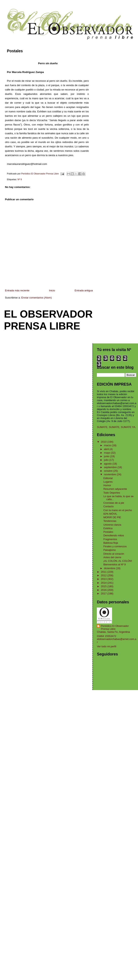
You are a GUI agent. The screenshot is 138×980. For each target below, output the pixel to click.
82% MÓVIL (110, 514)
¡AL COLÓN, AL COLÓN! (118, 561)
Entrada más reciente (17, 290)
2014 (104, 583)
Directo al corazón (114, 554)
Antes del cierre (112, 557)
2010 (104, 442)
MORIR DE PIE (112, 517)
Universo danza (112, 525)
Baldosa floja (111, 543)
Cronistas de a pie (114, 503)
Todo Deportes (112, 493)
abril (107, 449)
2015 (104, 586)
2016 (104, 590)
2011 (104, 572)
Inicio (52, 290)
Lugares (108, 482)
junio (107, 456)
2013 (104, 579)
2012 (104, 575)
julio (107, 460)
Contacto (108, 506)
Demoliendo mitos (114, 535)
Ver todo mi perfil (107, 646)
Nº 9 (20, 179)
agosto (108, 464)
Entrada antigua (84, 290)
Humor (107, 485)
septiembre (111, 467)
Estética (108, 528)
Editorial (108, 478)
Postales (108, 532)
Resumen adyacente (115, 489)
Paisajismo (110, 550)
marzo (108, 445)
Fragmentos (110, 539)
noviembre (110, 474)
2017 (104, 594)
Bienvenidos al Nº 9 (115, 564)
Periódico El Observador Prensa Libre (115, 627)
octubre (109, 471)
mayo (107, 453)
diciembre (110, 568)
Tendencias (110, 521)
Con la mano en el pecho (118, 510)
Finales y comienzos (115, 546)
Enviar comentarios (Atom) (36, 298)
